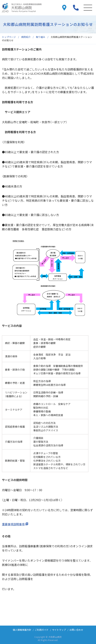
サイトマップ (59, 630)
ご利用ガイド (42, 630)
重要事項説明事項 (13, 524)
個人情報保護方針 (22, 630)
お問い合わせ (76, 630)
